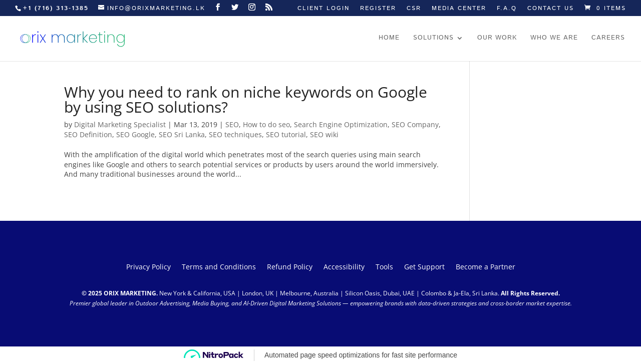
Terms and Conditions (219, 267)
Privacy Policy (148, 267)
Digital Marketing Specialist (120, 124)
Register (378, 9)
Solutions (433, 39)
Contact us (551, 9)
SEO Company (415, 124)
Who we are (554, 39)
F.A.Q (507, 9)
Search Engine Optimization (341, 124)
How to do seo (266, 124)
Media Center (459, 9)
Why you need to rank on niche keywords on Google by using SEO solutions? (246, 99)
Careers (608, 39)
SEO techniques (235, 134)
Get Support (424, 267)
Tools (384, 267)
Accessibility (344, 267)
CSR (414, 9)
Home (389, 39)
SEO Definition (88, 134)
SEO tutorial (286, 134)
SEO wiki (324, 134)
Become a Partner (486, 267)
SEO (232, 124)
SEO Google (135, 134)
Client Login (324, 9)
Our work (497, 39)
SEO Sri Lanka (182, 134)
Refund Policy (290, 267)
